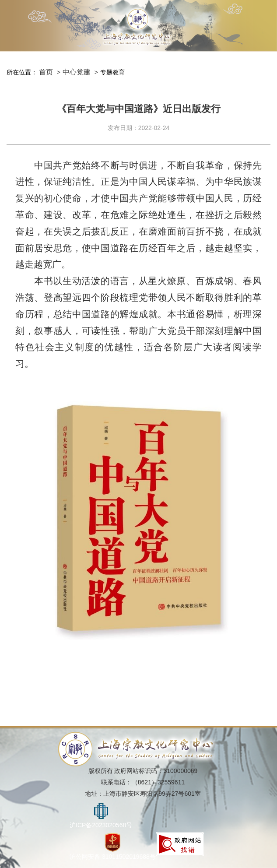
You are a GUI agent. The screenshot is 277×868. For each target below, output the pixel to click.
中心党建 (77, 72)
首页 (46, 72)
